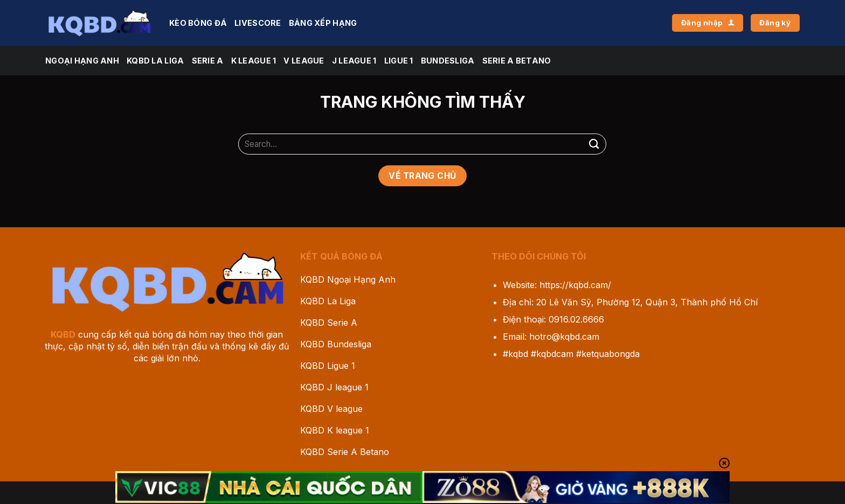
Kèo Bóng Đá (198, 23)
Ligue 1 (399, 61)
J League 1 (354, 61)
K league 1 (254, 61)
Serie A (208, 61)
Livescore (258, 23)
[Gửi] (594, 144)
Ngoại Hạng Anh (82, 61)
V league (304, 61)
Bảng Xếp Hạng (323, 23)
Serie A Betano (517, 61)
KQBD (63, 334)
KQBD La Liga (155, 61)
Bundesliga (448, 61)
